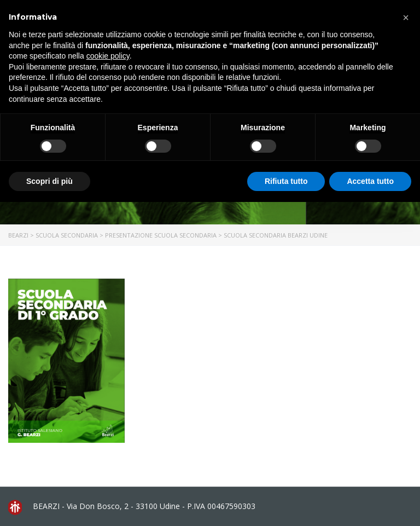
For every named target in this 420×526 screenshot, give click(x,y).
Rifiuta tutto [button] (286, 181)
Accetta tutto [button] (370, 181)
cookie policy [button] (108, 56)
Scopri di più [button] (49, 181)
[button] (406, 18)
